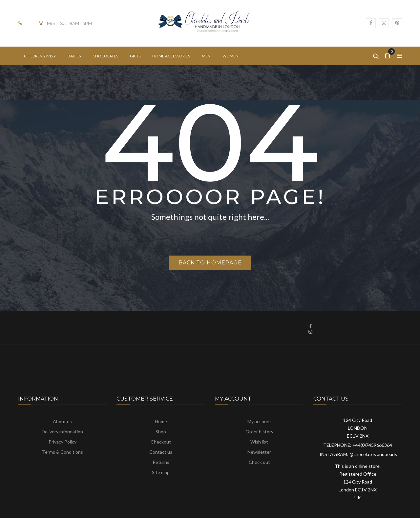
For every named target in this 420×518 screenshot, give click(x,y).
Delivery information (62, 432)
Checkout (161, 442)
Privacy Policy (63, 442)
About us (62, 421)
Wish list (259, 442)
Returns (161, 462)
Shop (161, 432)
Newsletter (259, 452)
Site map (161, 472)
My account (259, 421)
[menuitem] (40, 56)
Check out (259, 462)
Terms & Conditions (63, 452)
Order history (259, 432)
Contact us (161, 452)
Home (161, 421)
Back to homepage (210, 263)
